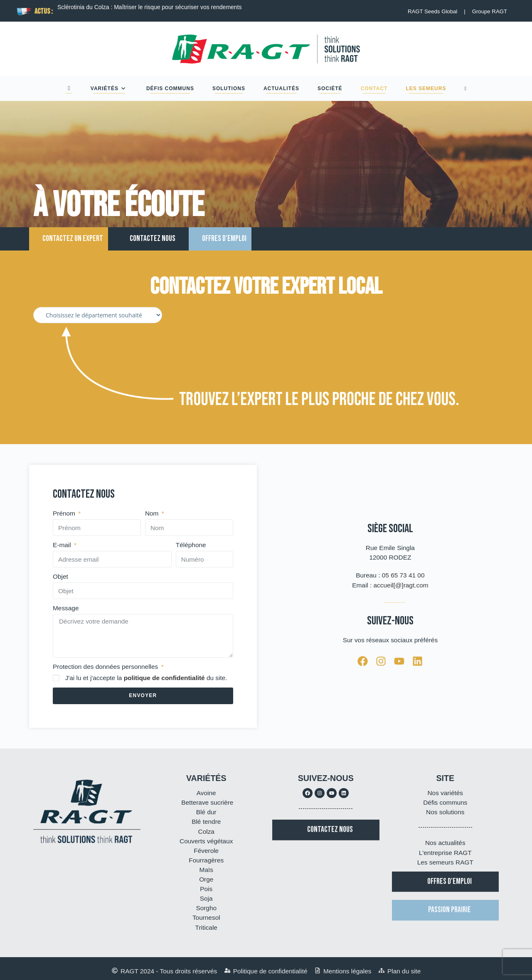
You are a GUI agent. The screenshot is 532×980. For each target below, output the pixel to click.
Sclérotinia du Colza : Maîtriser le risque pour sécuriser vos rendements (150, 7)
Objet (60, 576)
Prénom (65, 513)
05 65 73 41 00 (403, 575)
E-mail (63, 545)
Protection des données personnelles (106, 667)
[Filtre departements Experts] (98, 315)
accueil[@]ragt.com (401, 585)
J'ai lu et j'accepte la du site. (146, 678)
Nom (153, 513)
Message (66, 608)
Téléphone (191, 545)
